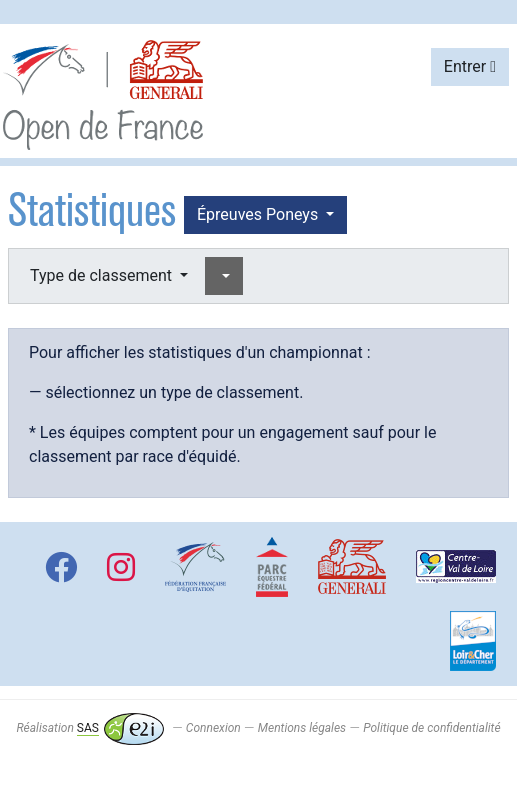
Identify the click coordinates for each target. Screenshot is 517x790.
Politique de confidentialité (431, 728)
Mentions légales (302, 728)
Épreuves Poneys (259, 214)
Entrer (470, 66)
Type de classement (103, 275)
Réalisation (89, 728)
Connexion (213, 728)
